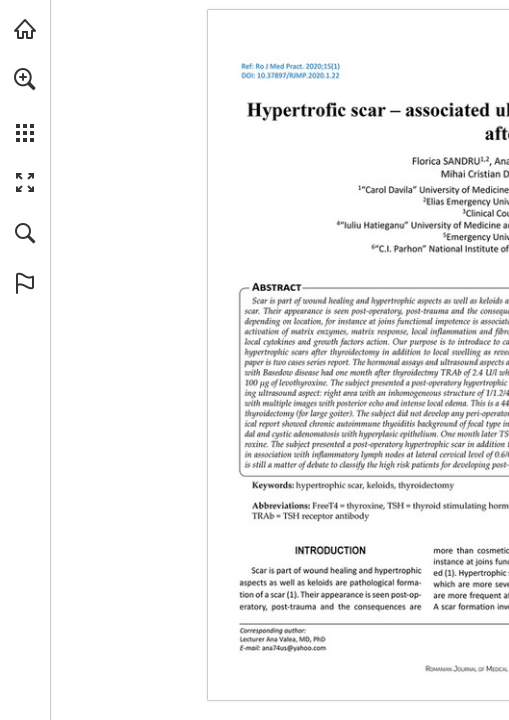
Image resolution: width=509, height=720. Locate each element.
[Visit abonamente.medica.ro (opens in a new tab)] (25, 29)
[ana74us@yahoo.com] (294, 647)
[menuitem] (25, 105)
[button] (25, 79)
